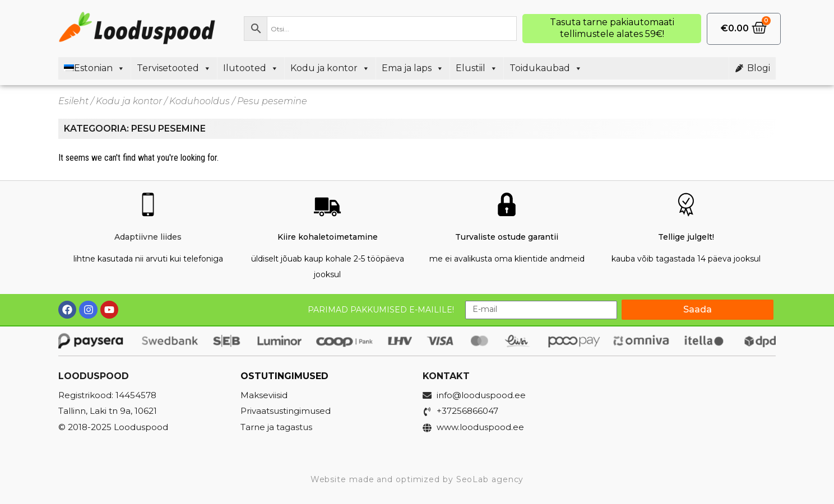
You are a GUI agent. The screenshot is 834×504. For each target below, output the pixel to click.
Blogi (759, 68)
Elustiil (477, 68)
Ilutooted (251, 68)
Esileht (73, 101)
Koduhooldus (200, 101)
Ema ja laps (413, 68)
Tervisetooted (174, 68)
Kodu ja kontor (330, 68)
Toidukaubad (546, 68)
